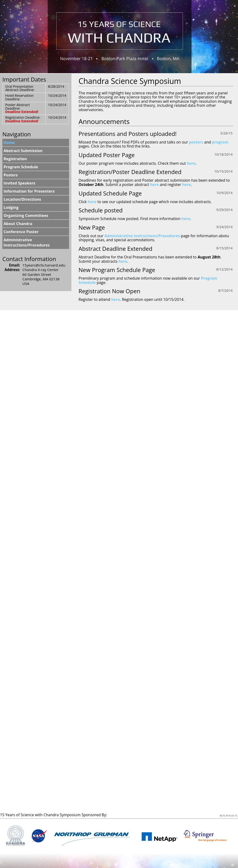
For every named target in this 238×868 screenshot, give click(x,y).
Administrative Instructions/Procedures (142, 236)
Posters (11, 175)
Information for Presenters (29, 191)
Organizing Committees (26, 216)
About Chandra (18, 224)
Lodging (11, 207)
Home (9, 143)
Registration (15, 159)
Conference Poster (21, 232)
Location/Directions (22, 199)
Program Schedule (21, 167)
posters (196, 142)
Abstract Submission (23, 151)
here (191, 163)
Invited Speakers (19, 183)
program (220, 142)
